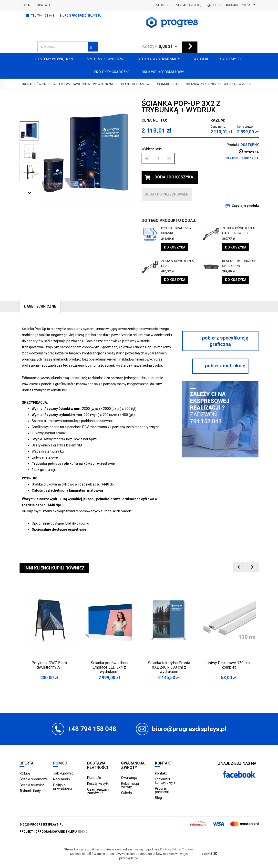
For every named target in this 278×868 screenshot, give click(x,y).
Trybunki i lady (30, 791)
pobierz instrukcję (220, 366)
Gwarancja (129, 778)
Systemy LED (231, 59)
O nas (27, 5)
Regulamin (61, 779)
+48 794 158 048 (92, 729)
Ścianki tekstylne (32, 785)
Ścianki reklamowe (34, 779)
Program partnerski (163, 790)
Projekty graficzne (112, 72)
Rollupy (25, 773)
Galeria (126, 793)
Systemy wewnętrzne (55, 59)
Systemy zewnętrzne (106, 59)
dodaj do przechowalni (167, 194)
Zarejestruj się (188, 5)
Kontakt (44, 5)
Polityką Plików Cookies (177, 849)
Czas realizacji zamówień (98, 791)
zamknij (209, 853)
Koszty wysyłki (98, 784)
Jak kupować (63, 773)
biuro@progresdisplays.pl (81, 16)
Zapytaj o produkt (245, 206)
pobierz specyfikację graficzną (220, 341)
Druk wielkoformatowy (163, 72)
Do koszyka (175, 247)
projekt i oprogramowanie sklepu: (54, 832)
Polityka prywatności (62, 787)
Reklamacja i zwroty (131, 785)
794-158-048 (46, 16)
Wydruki (201, 59)
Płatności (94, 778)
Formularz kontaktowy (165, 781)
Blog (158, 798)
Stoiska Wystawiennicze (160, 59)
